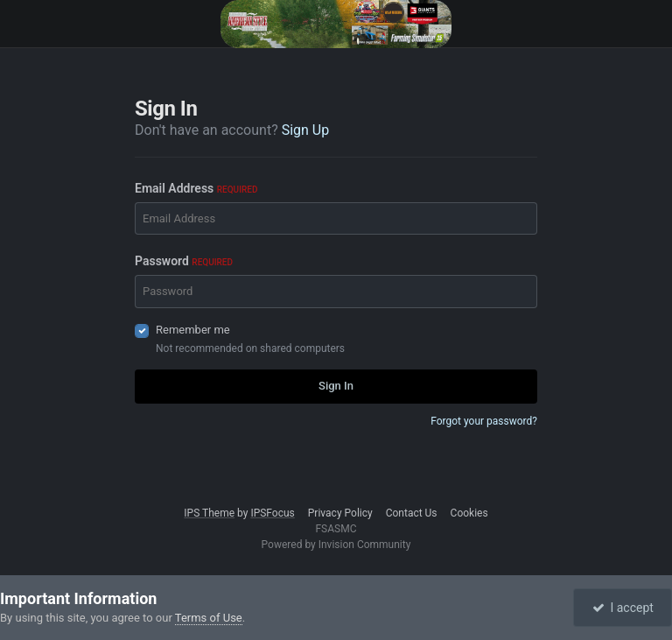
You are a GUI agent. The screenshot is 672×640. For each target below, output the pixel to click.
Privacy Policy (340, 513)
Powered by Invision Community (336, 545)
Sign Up (306, 130)
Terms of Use (209, 618)
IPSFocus (272, 513)
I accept (623, 608)
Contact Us (412, 513)
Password (184, 261)
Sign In (336, 386)
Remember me (193, 330)
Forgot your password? (484, 421)
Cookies (469, 513)
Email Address (196, 188)
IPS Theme (209, 513)
